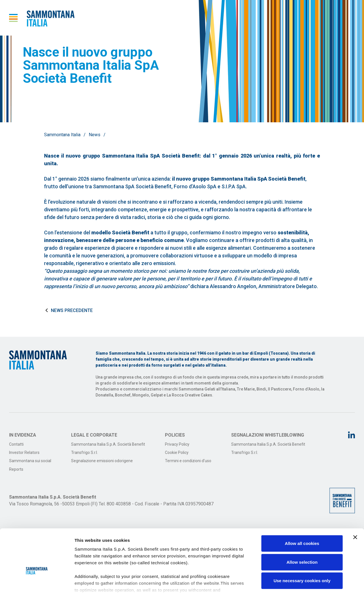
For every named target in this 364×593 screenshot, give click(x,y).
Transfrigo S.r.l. (84, 453)
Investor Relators (24, 453)
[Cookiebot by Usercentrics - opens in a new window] (37, 582)
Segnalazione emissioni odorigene (102, 461)
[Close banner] (355, 500)
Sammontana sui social (30, 461)
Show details (298, 582)
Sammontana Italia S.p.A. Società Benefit (108, 444)
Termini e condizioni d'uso (188, 461)
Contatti (16, 444)
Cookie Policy (177, 453)
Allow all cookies (302, 506)
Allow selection (302, 525)
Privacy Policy (177, 444)
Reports (16, 469)
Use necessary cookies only (302, 543)
